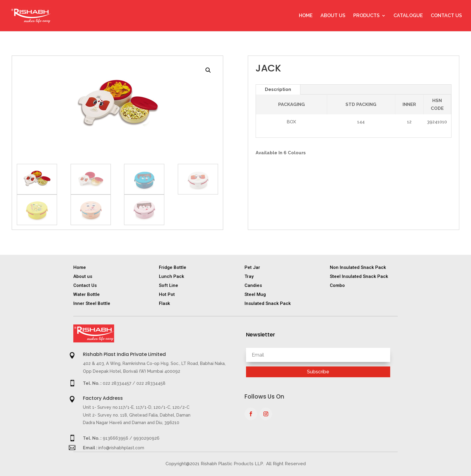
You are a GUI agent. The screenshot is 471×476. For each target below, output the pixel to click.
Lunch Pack (172, 276)
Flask (164, 303)
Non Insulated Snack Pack (358, 267)
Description (278, 89)
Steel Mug (255, 294)
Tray (249, 276)
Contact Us (446, 16)
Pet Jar (252, 267)
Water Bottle (87, 294)
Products (366, 16)
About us (83, 276)
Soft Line (169, 285)
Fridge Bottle (173, 267)
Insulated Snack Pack (268, 303)
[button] (208, 70)
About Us (333, 16)
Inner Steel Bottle (92, 303)
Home (306, 16)
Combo (337, 285)
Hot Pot (167, 294)
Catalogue (408, 16)
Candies (253, 285)
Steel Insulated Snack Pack (359, 276)
